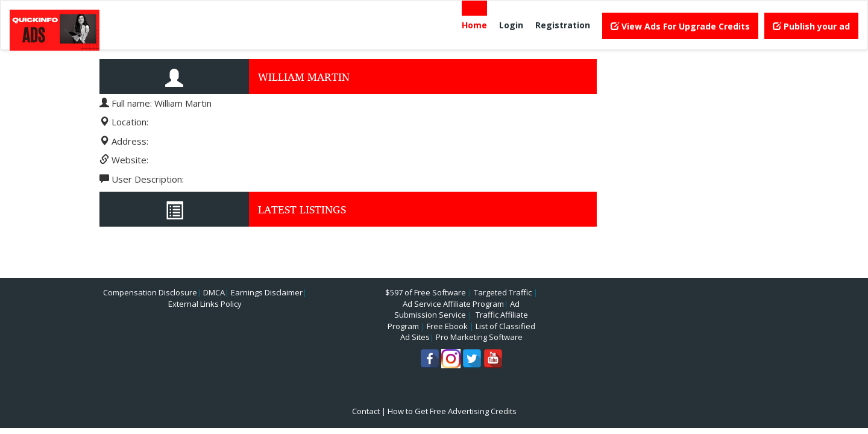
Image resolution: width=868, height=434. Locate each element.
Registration (563, 25)
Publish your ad (811, 26)
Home (474, 25)
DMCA (214, 292)
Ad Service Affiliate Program (453, 304)
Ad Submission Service (457, 310)
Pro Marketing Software (479, 337)
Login (511, 25)
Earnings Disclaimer (267, 292)
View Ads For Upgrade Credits (680, 26)
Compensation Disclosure (150, 292)
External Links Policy (205, 304)
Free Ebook (447, 326)
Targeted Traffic (503, 292)
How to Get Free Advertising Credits (452, 411)
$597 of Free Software (426, 292)
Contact (366, 411)
